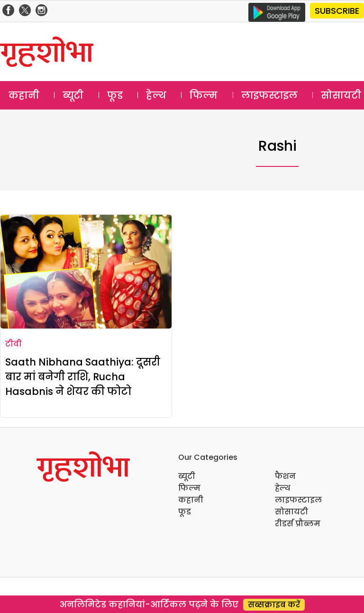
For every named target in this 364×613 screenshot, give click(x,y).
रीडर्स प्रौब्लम (298, 524)
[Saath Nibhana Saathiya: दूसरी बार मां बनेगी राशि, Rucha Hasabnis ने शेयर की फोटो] (86, 272)
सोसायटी (291, 512)
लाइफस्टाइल (269, 95)
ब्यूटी (73, 95)
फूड (115, 95)
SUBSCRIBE (337, 11)
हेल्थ (156, 95)
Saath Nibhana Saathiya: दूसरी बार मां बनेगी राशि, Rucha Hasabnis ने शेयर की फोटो (83, 377)
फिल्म (204, 95)
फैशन (285, 476)
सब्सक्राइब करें (274, 605)
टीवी (14, 344)
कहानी (24, 95)
